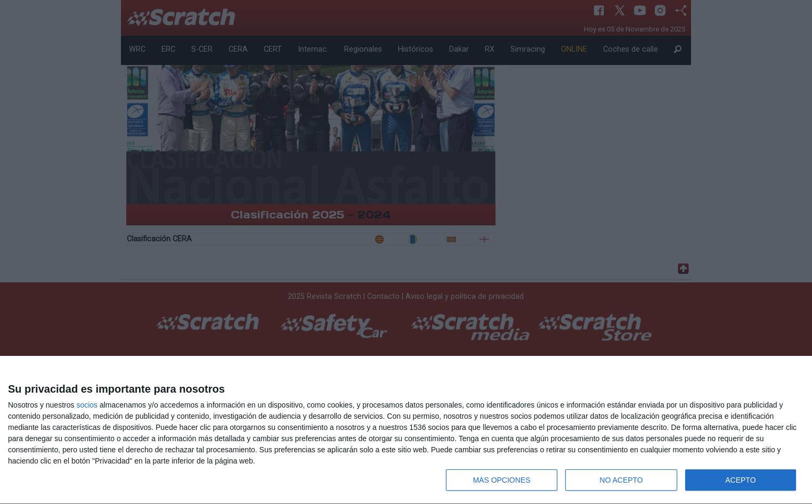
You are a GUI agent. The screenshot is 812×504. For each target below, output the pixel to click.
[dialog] (406, 430)
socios (87, 405)
